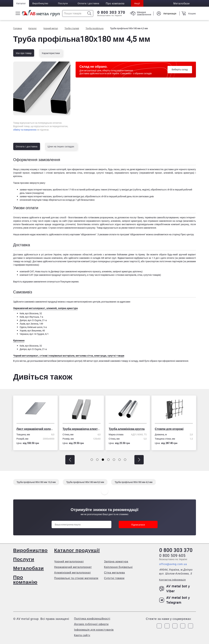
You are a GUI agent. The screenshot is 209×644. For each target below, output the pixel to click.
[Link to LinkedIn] (183, 626)
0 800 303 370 (111, 12)
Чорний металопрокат (69, 561)
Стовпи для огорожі (170, 429)
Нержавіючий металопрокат (73, 567)
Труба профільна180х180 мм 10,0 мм (36, 482)
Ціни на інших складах (61, 146)
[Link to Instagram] (167, 626)
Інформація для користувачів (94, 630)
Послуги (63, 3)
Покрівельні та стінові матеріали (76, 578)
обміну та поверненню (25, 130)
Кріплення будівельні (118, 567)
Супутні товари (114, 578)
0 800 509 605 (172, 555)
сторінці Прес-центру (183, 234)
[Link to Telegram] (175, 626)
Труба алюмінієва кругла (128, 429)
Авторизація (170, 13)
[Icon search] (89, 13)
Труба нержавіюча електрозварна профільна (83, 429)
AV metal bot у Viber (175, 589)
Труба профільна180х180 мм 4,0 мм (133, 482)
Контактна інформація (173, 580)
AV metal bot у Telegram (175, 600)
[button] (70, 460)
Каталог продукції (77, 550)
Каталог (21, 3)
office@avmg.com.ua (173, 564)
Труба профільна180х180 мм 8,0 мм (85, 482)
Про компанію (25, 579)
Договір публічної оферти (91, 624)
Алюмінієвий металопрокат (73, 573)
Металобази (29, 568)
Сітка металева (114, 573)
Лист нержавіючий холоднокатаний (37, 429)
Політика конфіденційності (92, 619)
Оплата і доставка (88, 3)
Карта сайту (82, 635)
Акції (137, 3)
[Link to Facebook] (159, 626)
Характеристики (51, 53)
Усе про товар (24, 53)
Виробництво (40, 3)
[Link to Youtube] (191, 626)
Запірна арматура (116, 561)
